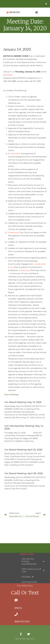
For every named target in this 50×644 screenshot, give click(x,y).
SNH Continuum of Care (33, 570)
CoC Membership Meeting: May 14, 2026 (24, 427)
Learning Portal (29, 582)
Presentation (14, 232)
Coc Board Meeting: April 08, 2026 (24, 473)
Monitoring (24, 270)
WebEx (10, 75)
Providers (28, 577)
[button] (46, 4)
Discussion (15, 153)
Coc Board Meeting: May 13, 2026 (23, 402)
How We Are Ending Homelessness (33, 561)
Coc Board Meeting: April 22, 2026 (23, 450)
